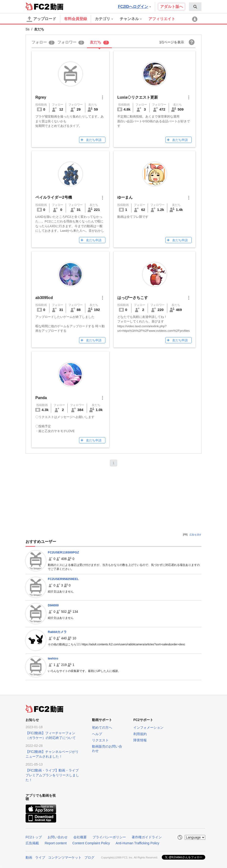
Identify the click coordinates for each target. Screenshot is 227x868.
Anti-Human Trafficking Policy (138, 843)
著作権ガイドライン (147, 837)
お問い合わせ (58, 837)
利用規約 (140, 734)
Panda (41, 398)
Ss (27, 29)
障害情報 (140, 740)
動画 (29, 857)
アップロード (41, 19)
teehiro (53, 658)
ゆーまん (125, 197)
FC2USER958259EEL (63, 579)
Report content (56, 843)
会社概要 (80, 837)
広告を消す (195, 535)
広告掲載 (32, 843)
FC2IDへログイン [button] (135, 7)
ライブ (40, 857)
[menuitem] (195, 7)
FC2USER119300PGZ (63, 552)
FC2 (37, 6)
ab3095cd (44, 298)
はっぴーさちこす (133, 298)
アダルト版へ (172, 7)
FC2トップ (34, 837)
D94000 (53, 605)
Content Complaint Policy (91, 843)
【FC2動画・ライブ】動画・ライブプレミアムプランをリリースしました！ (52, 775)
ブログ (89, 857)
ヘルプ (97, 734)
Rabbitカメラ (57, 632)
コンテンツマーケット (65, 857)
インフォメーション (148, 727)
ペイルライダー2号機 (54, 197)
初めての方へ (102, 727)
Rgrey (41, 97)
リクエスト (100, 740)
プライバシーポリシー (109, 837)
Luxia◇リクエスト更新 (138, 97)
